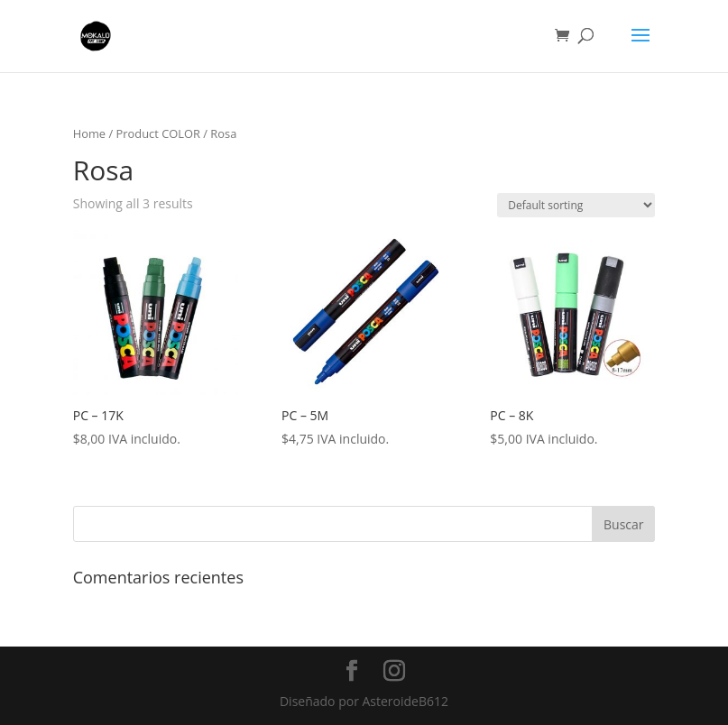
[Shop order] (576, 205)
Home (89, 133)
